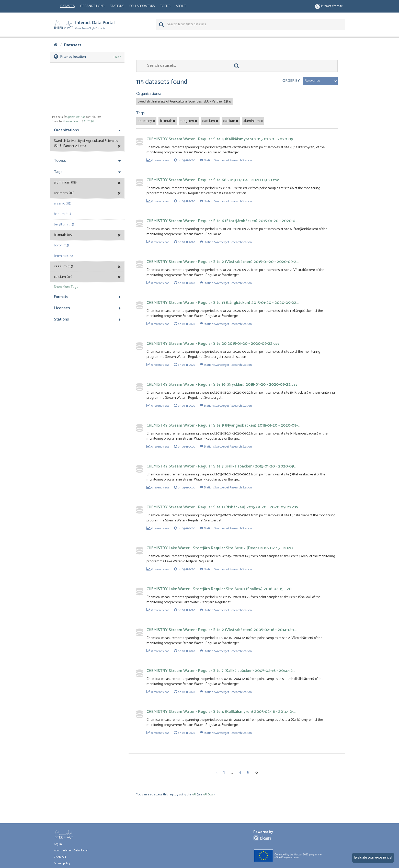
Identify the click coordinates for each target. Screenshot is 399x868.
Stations (117, 6)
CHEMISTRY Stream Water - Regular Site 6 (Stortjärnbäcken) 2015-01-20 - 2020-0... (222, 221)
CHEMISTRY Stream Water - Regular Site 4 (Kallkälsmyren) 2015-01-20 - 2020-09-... (222, 139)
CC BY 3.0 (88, 121)
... (232, 772)
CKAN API (60, 857)
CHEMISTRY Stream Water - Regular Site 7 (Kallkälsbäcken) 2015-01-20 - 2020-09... (221, 466)
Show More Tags (66, 287)
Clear (117, 57)
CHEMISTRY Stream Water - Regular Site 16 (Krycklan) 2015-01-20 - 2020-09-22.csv (222, 385)
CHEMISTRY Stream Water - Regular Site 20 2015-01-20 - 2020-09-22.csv (213, 344)
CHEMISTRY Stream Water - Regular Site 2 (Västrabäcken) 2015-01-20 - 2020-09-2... (223, 262)
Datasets (67, 6)
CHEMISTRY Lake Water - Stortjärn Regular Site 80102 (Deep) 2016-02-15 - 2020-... (221, 548)
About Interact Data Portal (71, 850)
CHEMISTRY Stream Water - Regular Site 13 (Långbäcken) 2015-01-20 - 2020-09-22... (223, 303)
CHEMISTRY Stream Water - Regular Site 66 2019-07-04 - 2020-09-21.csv (213, 180)
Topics (165, 6)
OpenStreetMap (76, 117)
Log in (58, 844)
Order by (291, 81)
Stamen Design (72, 121)
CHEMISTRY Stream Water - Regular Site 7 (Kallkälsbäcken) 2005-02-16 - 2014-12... (221, 671)
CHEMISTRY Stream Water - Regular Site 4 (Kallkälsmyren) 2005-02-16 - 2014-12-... (221, 712)
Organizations (92, 6)
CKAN (262, 838)
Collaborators (142, 6)
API (194, 795)
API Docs (208, 795)
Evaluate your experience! (373, 858)
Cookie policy (62, 863)
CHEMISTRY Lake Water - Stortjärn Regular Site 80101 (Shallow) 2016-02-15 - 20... (220, 589)
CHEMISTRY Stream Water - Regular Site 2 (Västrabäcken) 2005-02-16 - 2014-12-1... (221, 630)
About (181, 6)
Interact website (329, 6)
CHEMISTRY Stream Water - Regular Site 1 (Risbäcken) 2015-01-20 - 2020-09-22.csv (222, 507)
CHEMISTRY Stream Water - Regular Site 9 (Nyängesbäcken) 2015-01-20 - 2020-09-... (223, 425)
